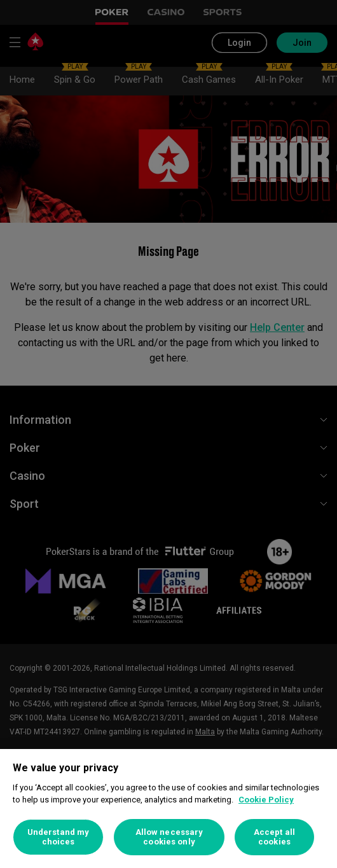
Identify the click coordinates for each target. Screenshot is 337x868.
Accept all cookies (274, 837)
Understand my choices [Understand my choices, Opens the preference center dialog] (58, 837)
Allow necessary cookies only (169, 837)
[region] (168, 808)
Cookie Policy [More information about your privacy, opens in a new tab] (266, 800)
